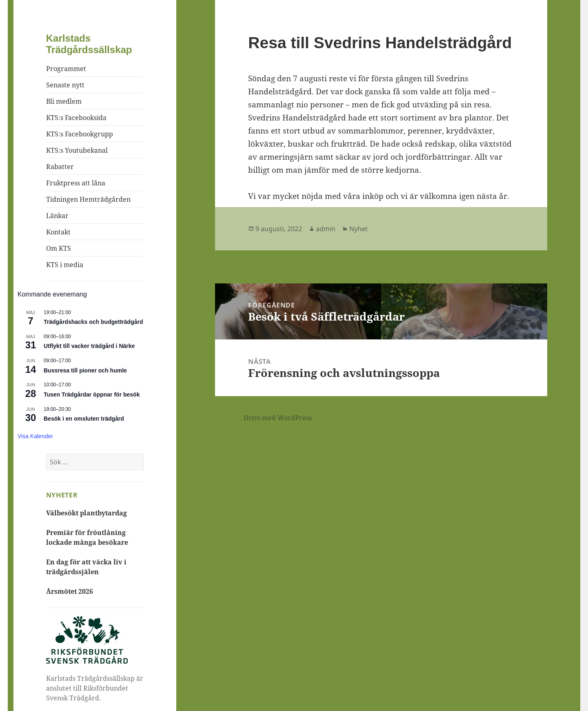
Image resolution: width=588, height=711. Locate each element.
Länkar (57, 216)
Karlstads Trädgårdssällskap (89, 44)
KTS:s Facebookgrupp (80, 134)
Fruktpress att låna (76, 183)
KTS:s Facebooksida (76, 118)
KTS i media (65, 265)
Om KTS (59, 248)
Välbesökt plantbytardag (87, 513)
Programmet (66, 69)
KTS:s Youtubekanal (77, 150)
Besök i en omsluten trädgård (84, 419)
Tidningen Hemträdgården (88, 199)
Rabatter (60, 167)
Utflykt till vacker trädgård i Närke (89, 346)
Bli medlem (64, 101)
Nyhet (358, 229)
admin (326, 229)
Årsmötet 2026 (70, 591)
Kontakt (58, 232)
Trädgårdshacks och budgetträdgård (93, 322)
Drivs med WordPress (278, 418)
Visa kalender (35, 436)
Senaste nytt (65, 85)
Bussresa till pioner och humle (85, 370)
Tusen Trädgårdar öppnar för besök (92, 395)
